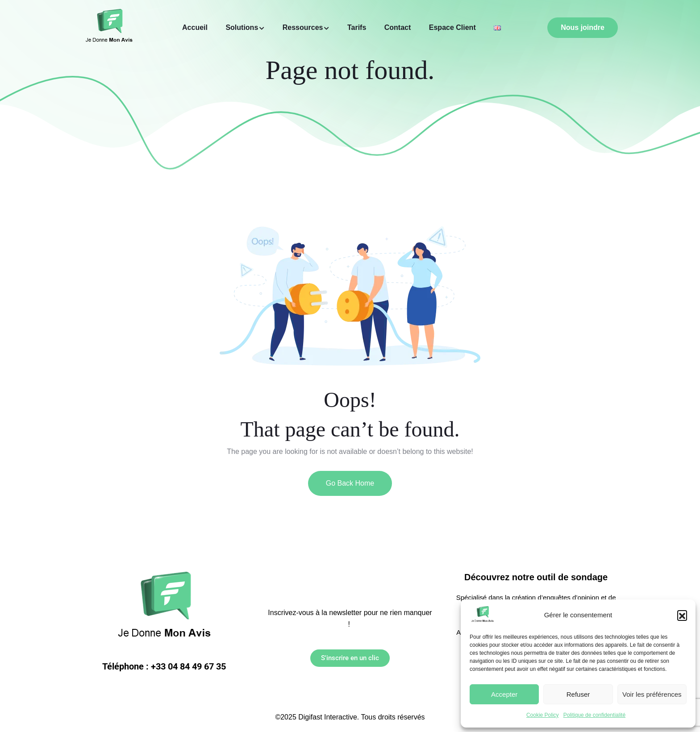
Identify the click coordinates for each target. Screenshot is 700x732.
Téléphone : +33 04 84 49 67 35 (164, 666)
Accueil (195, 27)
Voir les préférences (652, 694)
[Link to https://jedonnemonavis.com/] (482, 615)
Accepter (504, 694)
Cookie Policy (543, 715)
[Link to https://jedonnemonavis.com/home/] (497, 28)
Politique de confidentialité (594, 715)
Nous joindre (583, 27)
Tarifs (357, 27)
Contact (398, 27)
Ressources (303, 27)
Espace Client (452, 27)
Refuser (578, 694)
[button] (682, 615)
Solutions (242, 27)
